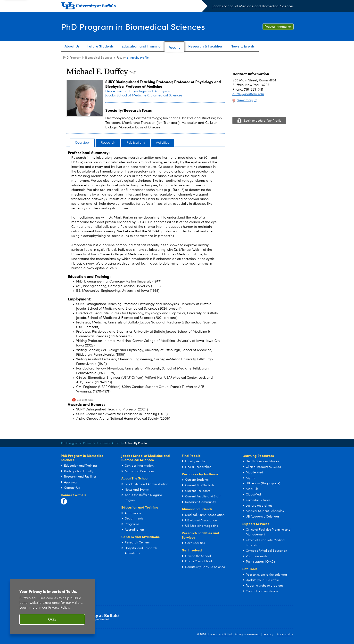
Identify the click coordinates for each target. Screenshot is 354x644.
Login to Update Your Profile (263, 121)
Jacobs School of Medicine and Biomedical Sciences (253, 6)
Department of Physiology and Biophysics (137, 91)
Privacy (268, 635)
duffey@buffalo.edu (248, 94)
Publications (136, 143)
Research (108, 143)
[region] (52, 607)
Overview (82, 143)
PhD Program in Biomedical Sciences (135, 26)
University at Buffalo (220, 635)
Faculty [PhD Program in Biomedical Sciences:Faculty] (121, 58)
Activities (163, 143)
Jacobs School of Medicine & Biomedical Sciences (144, 95)
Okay (52, 619)
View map (248, 100)
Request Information (278, 27)
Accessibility (285, 635)
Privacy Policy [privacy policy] (59, 608)
